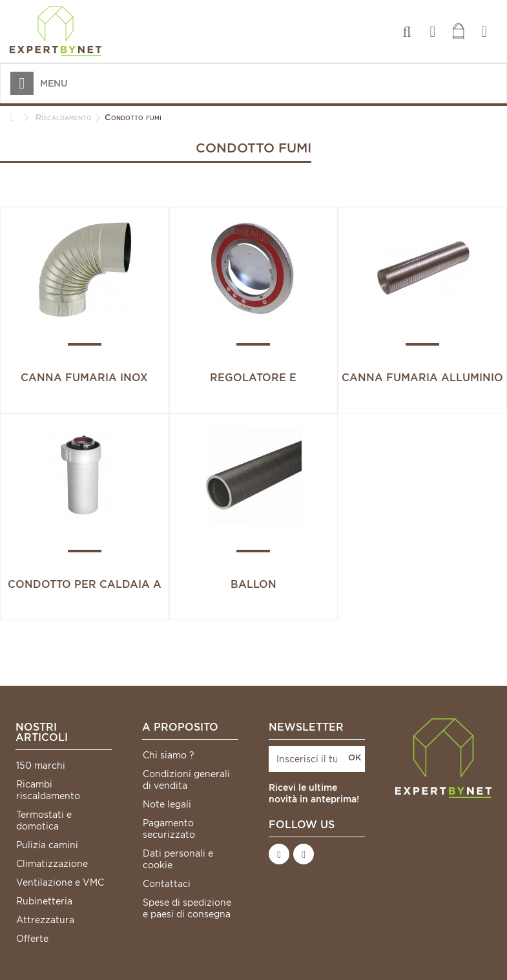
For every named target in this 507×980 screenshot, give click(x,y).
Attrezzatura (45, 920)
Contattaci (167, 884)
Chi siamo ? (169, 755)
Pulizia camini (47, 845)
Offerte (32, 939)
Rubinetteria (44, 901)
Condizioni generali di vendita (186, 780)
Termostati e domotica (44, 820)
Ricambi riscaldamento (48, 790)
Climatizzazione (52, 864)
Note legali (167, 804)
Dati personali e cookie (178, 859)
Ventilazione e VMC (60, 882)
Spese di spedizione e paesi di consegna (187, 908)
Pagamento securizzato (169, 829)
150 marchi (41, 766)
